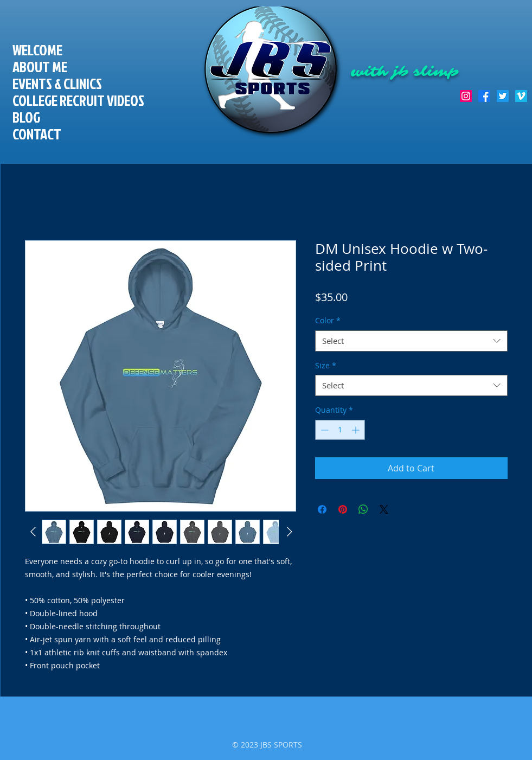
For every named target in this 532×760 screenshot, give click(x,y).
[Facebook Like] (506, 54)
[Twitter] (503, 96)
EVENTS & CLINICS (57, 84)
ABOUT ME (40, 67)
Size (326, 365)
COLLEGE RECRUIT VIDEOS (78, 101)
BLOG (26, 117)
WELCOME (37, 50)
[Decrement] (323, 430)
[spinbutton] (340, 430)
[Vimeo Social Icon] (521, 96)
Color (328, 320)
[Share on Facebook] (322, 509)
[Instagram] (466, 96)
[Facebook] (484, 96)
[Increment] (357, 430)
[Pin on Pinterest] (343, 509)
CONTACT (37, 134)
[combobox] (411, 341)
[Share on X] (384, 509)
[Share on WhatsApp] (363, 509)
